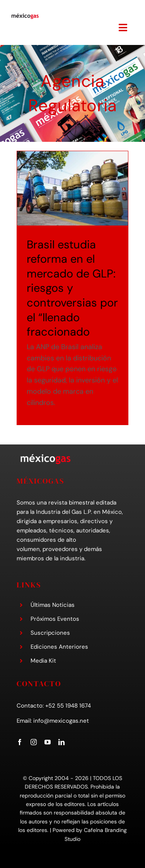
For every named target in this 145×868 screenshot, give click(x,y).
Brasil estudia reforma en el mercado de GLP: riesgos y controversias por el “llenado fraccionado (72, 288)
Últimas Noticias (53, 605)
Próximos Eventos (55, 619)
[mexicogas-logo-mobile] (25, 16)
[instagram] (34, 742)
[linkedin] (61, 742)
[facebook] (20, 742)
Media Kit (43, 661)
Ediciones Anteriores (59, 647)
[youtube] (48, 742)
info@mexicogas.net (61, 721)
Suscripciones (50, 633)
